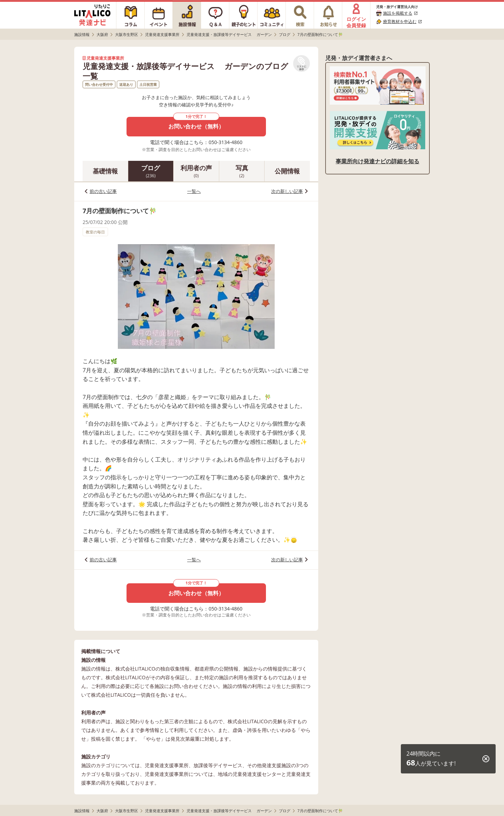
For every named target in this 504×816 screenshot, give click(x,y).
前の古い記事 (103, 191)
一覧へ (194, 191)
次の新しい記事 (287, 191)
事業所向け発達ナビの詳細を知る (377, 161)
